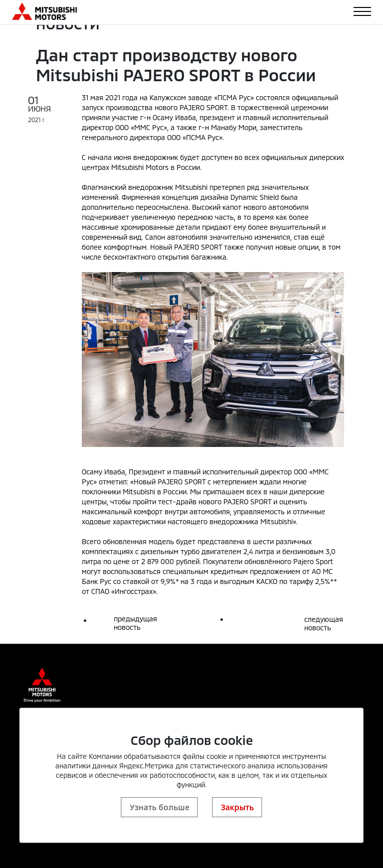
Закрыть (237, 807)
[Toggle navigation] (362, 11)
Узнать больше (160, 807)
